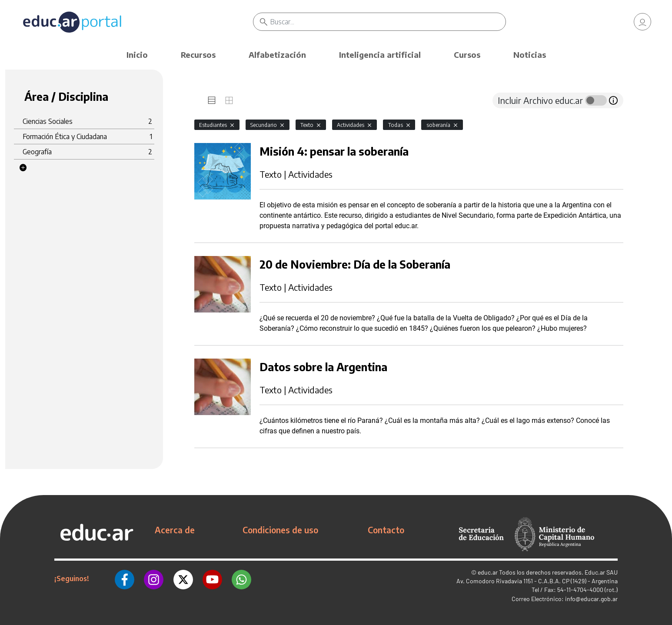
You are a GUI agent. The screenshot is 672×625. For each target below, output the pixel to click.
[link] (642, 22)
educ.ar (488, 572)
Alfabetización (277, 55)
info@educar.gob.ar (591, 599)
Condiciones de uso (280, 530)
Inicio (137, 55)
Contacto (386, 530)
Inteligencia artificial (380, 55)
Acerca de (175, 530)
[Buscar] (388, 22)
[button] (23, 168)
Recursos (198, 55)
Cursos (467, 55)
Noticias (530, 55)
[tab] (212, 100)
